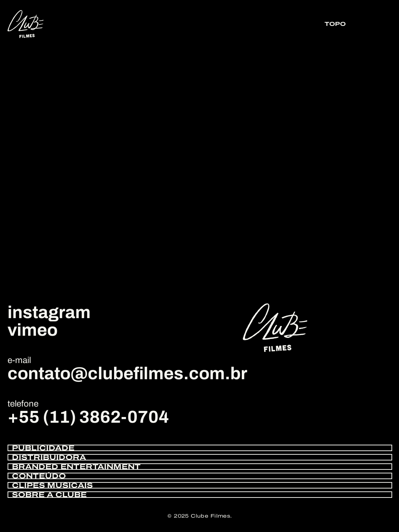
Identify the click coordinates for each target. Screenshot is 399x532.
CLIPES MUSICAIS (52, 485)
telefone (23, 404)
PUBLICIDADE (43, 448)
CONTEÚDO (39, 476)
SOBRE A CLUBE (49, 495)
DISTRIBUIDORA (49, 457)
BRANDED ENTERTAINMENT (76, 467)
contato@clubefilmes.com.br (127, 373)
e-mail (19, 360)
